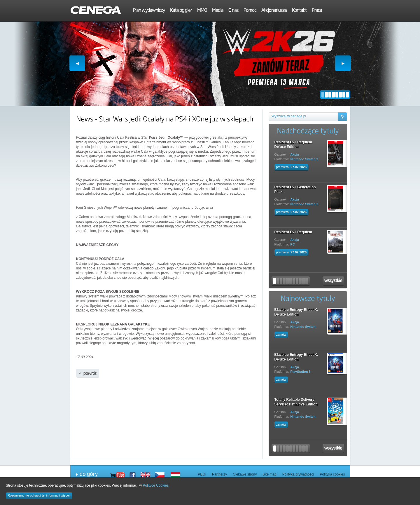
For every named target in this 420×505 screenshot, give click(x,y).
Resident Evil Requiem (293, 232)
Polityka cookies (332, 474)
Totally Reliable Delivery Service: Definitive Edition (296, 402)
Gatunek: (281, 154)
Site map (269, 474)
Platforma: (282, 159)
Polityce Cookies (156, 485)
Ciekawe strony (245, 474)
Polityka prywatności (298, 474)
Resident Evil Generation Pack (295, 189)
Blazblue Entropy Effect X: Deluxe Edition (296, 312)
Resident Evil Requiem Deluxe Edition (293, 144)
